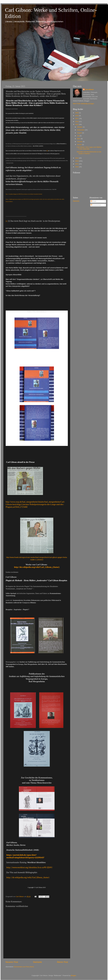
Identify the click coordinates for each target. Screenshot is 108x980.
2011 (77, 164)
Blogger (73, 975)
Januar (80, 145)
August (80, 133)
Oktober (80, 127)
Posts (93, 201)
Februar (80, 142)
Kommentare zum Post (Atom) (24, 967)
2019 (77, 113)
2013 (77, 161)
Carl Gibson (89, 89)
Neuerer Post (12, 962)
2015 (77, 124)
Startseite (37, 962)
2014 (77, 158)
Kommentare (96, 205)
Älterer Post (62, 962)
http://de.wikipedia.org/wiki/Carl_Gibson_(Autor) (37, 567)
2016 (77, 122)
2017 (77, 119)
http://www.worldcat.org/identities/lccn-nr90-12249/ (29, 867)
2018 (77, 116)
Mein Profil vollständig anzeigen (84, 104)
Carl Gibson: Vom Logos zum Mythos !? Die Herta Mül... (89, 148)
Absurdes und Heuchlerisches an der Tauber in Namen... (89, 153)
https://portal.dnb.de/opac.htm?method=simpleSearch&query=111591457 (25, 856)
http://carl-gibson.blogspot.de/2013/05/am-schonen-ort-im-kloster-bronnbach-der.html (24, 194)
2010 (77, 167)
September (81, 130)
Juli (78, 136)
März (79, 139)
